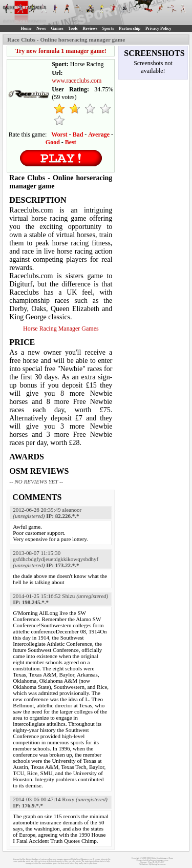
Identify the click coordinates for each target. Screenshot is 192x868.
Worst (59, 134)
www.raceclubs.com (77, 81)
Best (71, 142)
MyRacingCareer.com (157, 864)
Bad (78, 134)
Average (99, 134)
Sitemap (143, 862)
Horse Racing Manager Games (61, 329)
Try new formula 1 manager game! (61, 51)
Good (53, 142)
